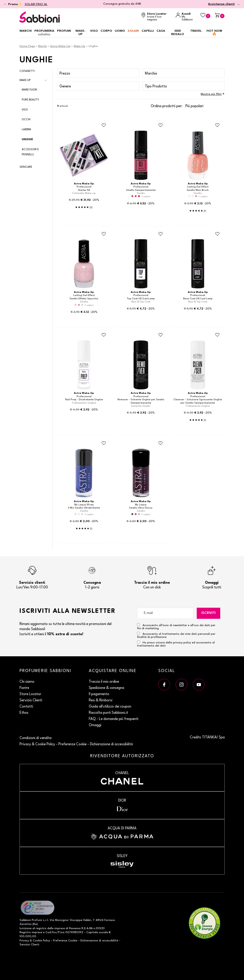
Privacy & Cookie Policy (37, 744)
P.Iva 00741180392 (71, 932)
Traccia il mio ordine (104, 682)
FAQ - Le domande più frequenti (114, 719)
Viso (94, 31)
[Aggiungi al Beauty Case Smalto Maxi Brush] (217, 125)
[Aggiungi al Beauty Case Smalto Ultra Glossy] (161, 443)
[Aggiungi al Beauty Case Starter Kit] (104, 125)
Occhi (26, 120)
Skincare (26, 167)
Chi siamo (27, 682)
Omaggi (95, 725)
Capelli (148, 31)
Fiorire (24, 688)
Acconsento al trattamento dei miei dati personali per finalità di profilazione (176, 635)
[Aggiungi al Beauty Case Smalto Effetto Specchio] (104, 234)
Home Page (27, 46)
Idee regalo (178, 33)
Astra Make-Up (60, 46)
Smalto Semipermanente (141, 190)
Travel (196, 31)
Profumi (64, 31)
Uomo (120, 31)
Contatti (26, 707)
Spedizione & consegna (106, 688)
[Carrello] (220, 15)
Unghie (27, 140)
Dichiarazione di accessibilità (111, 744)
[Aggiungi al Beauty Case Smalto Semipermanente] (161, 125)
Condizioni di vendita (36, 738)
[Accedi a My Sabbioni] (186, 17)
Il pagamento (99, 694)
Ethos (24, 713)
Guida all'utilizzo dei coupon (110, 707)
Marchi (26, 31)
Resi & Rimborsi (101, 700)
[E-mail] (165, 613)
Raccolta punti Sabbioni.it (108, 713)
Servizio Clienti (31, 700)
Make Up (79, 46)
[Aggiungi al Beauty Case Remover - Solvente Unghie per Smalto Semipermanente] (161, 335)
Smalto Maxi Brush (198, 190)
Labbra (26, 130)
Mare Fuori (29, 90)
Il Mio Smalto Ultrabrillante (84, 508)
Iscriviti (208, 613)
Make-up (80, 33)
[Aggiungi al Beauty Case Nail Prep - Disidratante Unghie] (104, 335)
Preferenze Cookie (72, 744)
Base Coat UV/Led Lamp (198, 299)
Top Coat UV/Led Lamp (141, 299)
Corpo (106, 31)
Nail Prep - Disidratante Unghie (84, 400)
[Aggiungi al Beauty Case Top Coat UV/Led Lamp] (161, 234)
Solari (133, 31)
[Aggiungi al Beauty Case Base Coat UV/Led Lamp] (217, 234)
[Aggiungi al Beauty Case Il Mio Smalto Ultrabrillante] (104, 443)
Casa (161, 31)
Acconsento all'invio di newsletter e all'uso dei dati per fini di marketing (176, 627)
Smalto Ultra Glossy (141, 508)
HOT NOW (214, 33)
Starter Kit (84, 190)
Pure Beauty (30, 100)
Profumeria (44, 33)
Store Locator (30, 694)
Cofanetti (27, 71)
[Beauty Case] (205, 15)
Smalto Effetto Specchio (84, 299)
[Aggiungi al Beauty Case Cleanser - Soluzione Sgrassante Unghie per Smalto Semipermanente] (217, 335)
